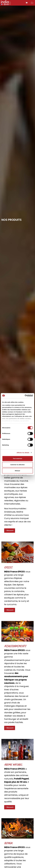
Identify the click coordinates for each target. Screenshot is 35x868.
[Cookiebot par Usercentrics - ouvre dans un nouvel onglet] (25, 396)
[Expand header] (32, 3)
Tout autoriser (18, 458)
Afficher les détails (23, 453)
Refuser (18, 471)
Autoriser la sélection (17, 465)
